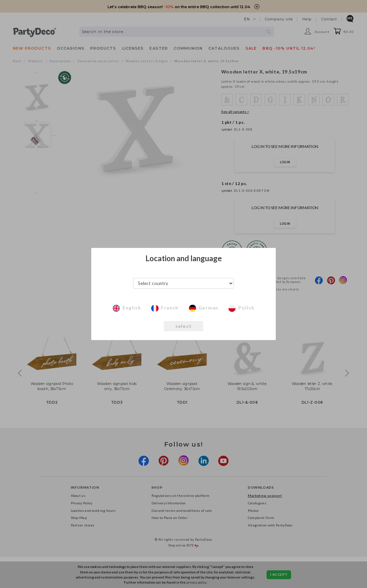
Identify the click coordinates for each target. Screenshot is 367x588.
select (184, 326)
